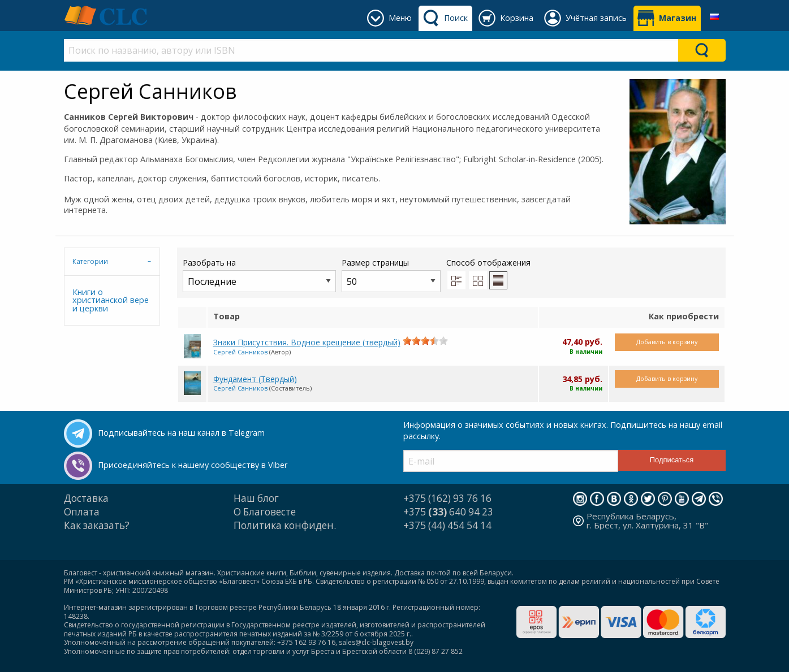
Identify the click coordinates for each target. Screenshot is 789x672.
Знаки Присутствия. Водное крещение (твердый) (307, 342)
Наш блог (256, 498)
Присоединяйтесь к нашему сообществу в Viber (193, 465)
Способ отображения (488, 273)
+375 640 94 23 (448, 512)
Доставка (86, 498)
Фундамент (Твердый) (255, 379)
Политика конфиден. (285, 525)
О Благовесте (265, 512)
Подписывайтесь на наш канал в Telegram (181, 433)
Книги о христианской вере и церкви (111, 300)
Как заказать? (97, 525)
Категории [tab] (90, 261)
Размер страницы (391, 274)
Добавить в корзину (667, 342)
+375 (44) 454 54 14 (447, 525)
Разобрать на (259, 274)
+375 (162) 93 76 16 (447, 498)
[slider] (425, 341)
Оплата (82, 512)
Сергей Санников (240, 352)
